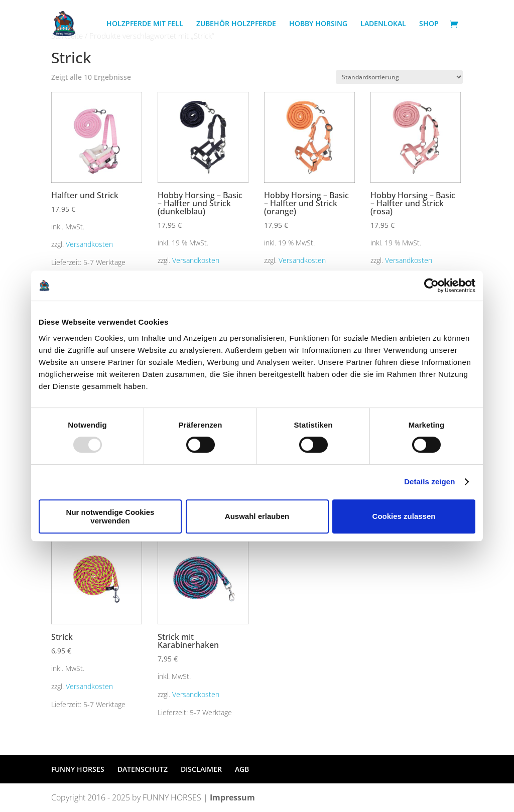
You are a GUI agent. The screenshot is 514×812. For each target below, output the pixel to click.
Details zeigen (429, 482)
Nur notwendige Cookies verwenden (110, 516)
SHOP (429, 24)
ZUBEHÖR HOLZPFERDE (236, 24)
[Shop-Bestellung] (399, 77)
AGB (242, 769)
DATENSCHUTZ (143, 769)
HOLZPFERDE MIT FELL (145, 24)
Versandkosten (89, 244)
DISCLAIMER (201, 769)
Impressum (232, 797)
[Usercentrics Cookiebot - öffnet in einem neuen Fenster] (431, 286)
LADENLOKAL (383, 24)
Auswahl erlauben (257, 516)
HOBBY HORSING (318, 24)
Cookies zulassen (404, 516)
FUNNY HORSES (78, 769)
